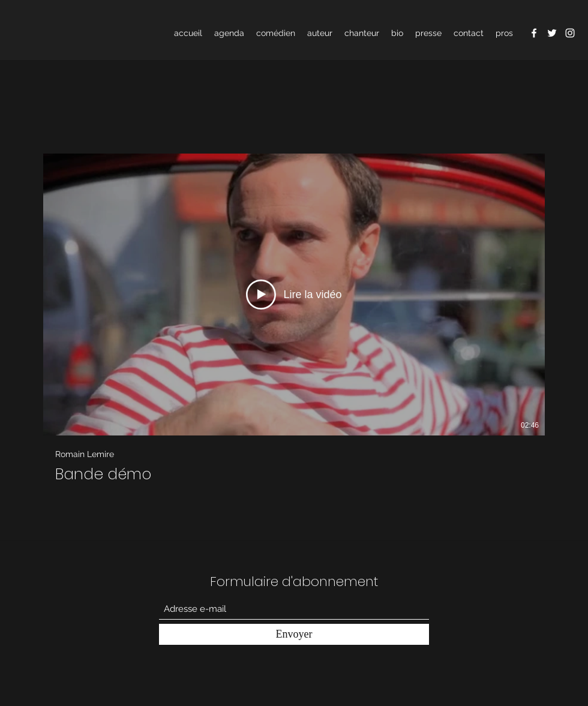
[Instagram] (570, 33)
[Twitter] (552, 33)
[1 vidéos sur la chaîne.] (294, 318)
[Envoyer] (294, 634)
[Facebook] (534, 33)
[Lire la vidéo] (294, 295)
